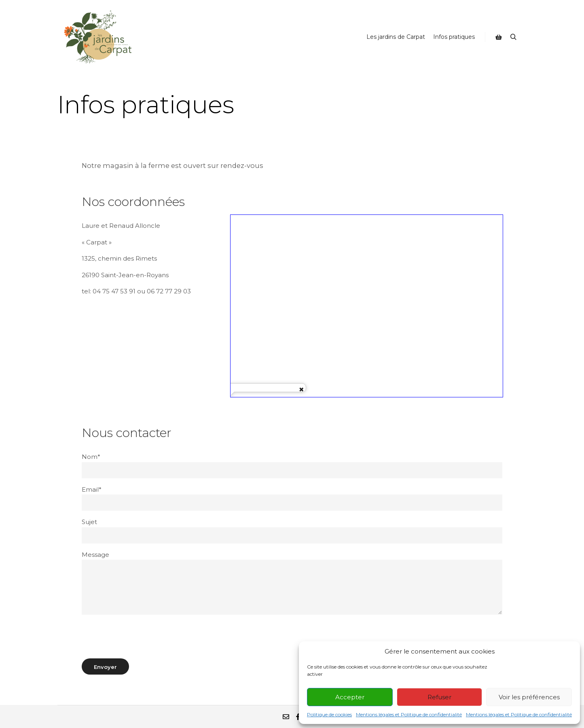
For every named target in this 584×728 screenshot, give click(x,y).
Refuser (439, 697)
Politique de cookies (329, 714)
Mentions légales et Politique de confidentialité (409, 714)
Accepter (350, 697)
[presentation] (143, 637)
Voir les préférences (529, 697)
